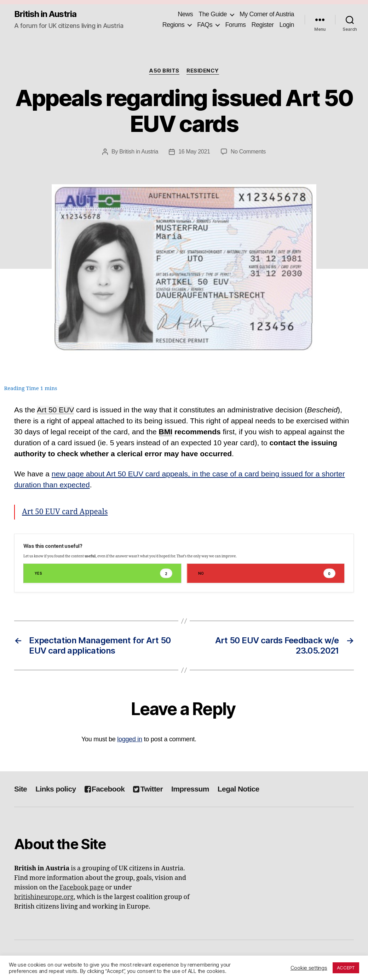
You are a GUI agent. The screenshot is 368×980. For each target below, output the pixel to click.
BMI (166, 432)
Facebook (105, 789)
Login (287, 25)
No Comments (248, 152)
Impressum (190, 789)
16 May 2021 (194, 152)
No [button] (267, 573)
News (185, 14)
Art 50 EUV (55, 410)
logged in (130, 739)
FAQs (205, 25)
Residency (203, 71)
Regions (174, 25)
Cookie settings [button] (309, 968)
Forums (235, 25)
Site (21, 789)
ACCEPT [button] (346, 968)
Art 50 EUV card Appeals (65, 512)
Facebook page (82, 888)
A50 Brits (164, 71)
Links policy (56, 789)
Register (262, 25)
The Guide (213, 14)
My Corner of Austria (267, 14)
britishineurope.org (44, 897)
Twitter (148, 789)
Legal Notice (238, 789)
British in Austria (45, 14)
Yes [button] (103, 573)
